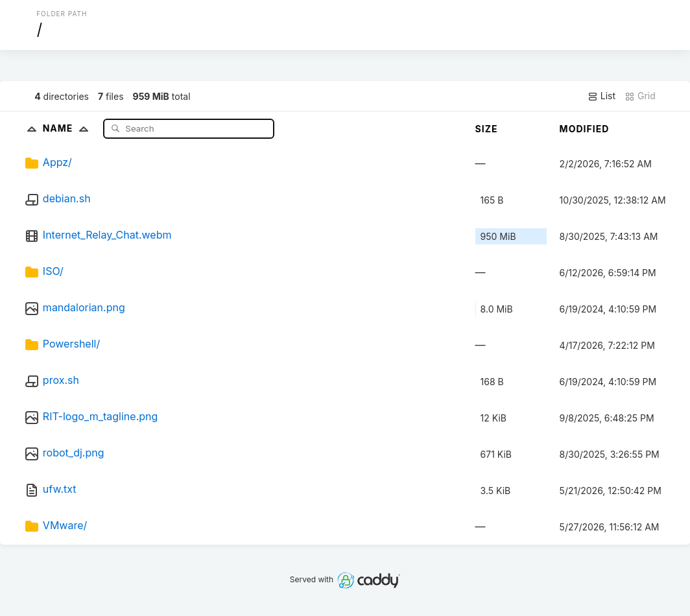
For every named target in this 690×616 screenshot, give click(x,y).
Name (68, 128)
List (601, 96)
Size (487, 129)
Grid (640, 96)
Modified (585, 129)
